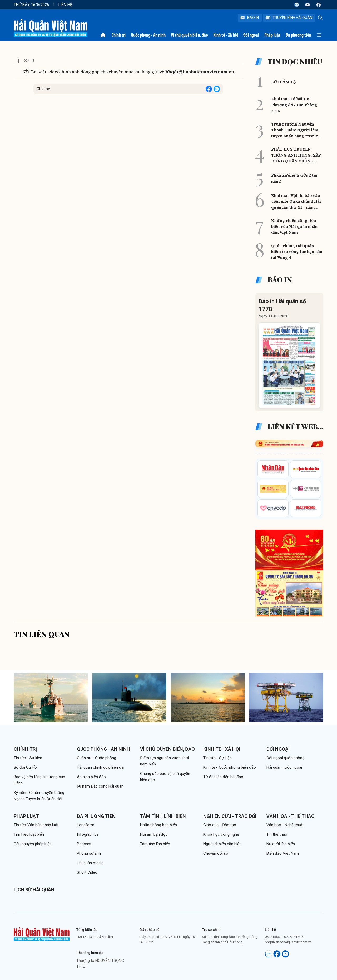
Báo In (249, 18)
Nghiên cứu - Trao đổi (230, 816)
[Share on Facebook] (209, 89)
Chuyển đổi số (216, 853)
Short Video (87, 872)
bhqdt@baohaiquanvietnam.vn (200, 72)
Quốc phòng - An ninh (148, 35)
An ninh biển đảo (91, 777)
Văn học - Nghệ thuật (285, 825)
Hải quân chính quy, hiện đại (101, 767)
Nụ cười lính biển (281, 844)
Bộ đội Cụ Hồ (25, 767)
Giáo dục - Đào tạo (220, 825)
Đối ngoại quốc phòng (285, 758)
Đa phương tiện (298, 35)
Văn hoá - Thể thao (291, 816)
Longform (86, 825)
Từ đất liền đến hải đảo (223, 777)
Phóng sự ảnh (89, 853)
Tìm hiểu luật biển (29, 834)
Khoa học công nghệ (221, 834)
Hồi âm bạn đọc (154, 834)
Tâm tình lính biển (163, 816)
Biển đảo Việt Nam (283, 853)
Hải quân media (90, 863)
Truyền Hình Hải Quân (289, 18)
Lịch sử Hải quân (34, 890)
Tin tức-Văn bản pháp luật (36, 825)
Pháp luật (272, 35)
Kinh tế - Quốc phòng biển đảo (230, 767)
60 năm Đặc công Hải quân (100, 786)
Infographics (88, 834)
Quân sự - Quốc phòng (96, 758)
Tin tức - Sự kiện (28, 758)
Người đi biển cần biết (222, 844)
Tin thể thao (277, 834)
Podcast (84, 844)
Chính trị (119, 35)
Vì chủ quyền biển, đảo (189, 35)
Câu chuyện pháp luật (32, 844)
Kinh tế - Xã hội (226, 35)
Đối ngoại (251, 35)
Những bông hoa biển (158, 825)
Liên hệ (65, 5)
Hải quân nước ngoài (284, 767)
